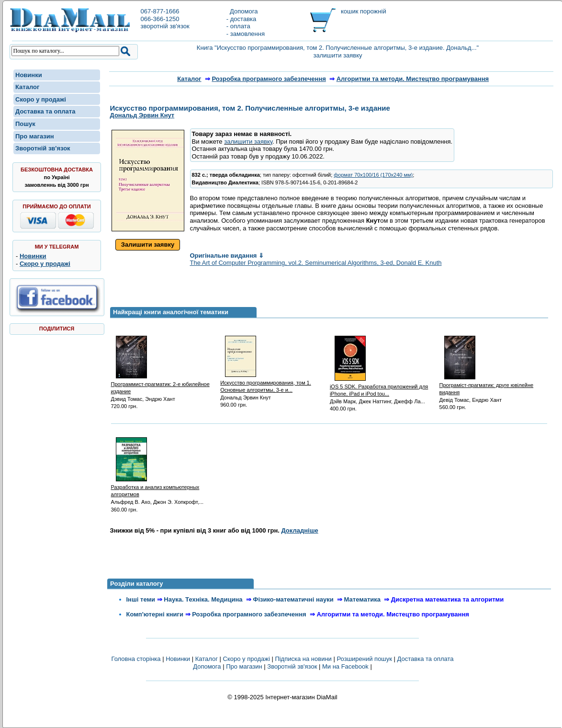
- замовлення (246, 34)
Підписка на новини (304, 659)
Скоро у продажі (41, 99)
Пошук (25, 124)
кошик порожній (364, 11)
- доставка (241, 19)
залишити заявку (248, 142)
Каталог (27, 87)
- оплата (238, 26)
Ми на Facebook (345, 666)
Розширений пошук (364, 659)
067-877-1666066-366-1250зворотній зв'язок (165, 19)
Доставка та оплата (45, 111)
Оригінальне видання (227, 256)
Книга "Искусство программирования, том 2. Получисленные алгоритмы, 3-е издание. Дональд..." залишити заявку (338, 51)
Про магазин (35, 136)
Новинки (29, 75)
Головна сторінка (136, 659)
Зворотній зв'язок (43, 148)
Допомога (242, 11)
